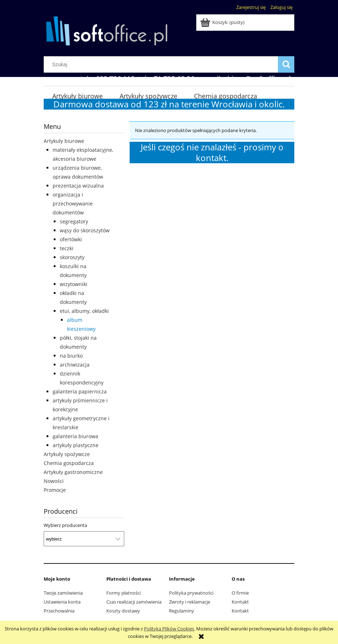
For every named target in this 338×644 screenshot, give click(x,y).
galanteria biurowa (75, 436)
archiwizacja (75, 365)
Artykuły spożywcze (67, 454)
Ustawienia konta (62, 602)
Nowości (54, 481)
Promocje (55, 490)
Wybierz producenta (65, 525)
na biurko (71, 356)
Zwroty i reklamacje (190, 602)
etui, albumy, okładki (84, 311)
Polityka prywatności (191, 593)
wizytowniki (74, 284)
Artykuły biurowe (64, 141)
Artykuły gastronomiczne (73, 472)
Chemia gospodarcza (69, 463)
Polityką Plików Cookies (169, 629)
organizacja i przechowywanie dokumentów (73, 204)
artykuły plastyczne (76, 445)
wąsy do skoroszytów (85, 230)
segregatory (74, 221)
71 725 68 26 (174, 79)
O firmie (240, 593)
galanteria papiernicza (80, 391)
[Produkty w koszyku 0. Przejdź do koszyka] (223, 22)
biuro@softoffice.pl (259, 79)
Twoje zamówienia (63, 593)
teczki (67, 248)
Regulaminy (182, 611)
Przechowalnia (59, 611)
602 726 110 (115, 79)
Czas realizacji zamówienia (134, 602)
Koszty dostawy (123, 611)
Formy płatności (124, 593)
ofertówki (71, 239)
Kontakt (240, 602)
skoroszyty (72, 257)
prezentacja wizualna (78, 186)
